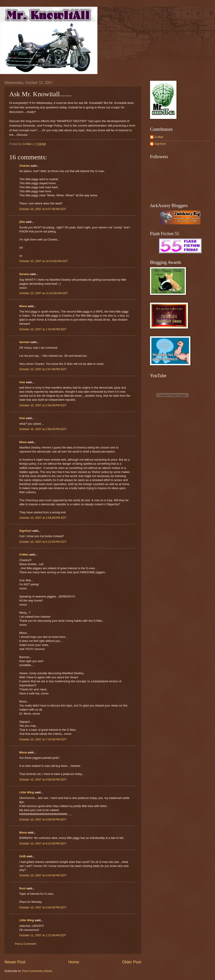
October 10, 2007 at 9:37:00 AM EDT (43, 209)
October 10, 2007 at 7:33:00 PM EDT (43, 739)
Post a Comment (26, 944)
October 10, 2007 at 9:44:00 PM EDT (43, 875)
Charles (25, 166)
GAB (23, 856)
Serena (24, 274)
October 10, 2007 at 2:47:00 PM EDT (43, 369)
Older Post (132, 962)
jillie (22, 222)
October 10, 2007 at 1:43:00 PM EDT (43, 329)
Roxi (22, 888)
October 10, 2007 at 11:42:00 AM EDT (44, 293)
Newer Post (15, 962)
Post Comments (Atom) (37, 971)
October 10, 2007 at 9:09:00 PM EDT (43, 780)
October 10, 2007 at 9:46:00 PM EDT (43, 907)
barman (25, 342)
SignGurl (25, 531)
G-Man (24, 555)
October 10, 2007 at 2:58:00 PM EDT (43, 518)
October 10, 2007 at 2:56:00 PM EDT (43, 405)
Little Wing (27, 792)
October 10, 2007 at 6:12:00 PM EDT (43, 542)
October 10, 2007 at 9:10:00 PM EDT (43, 843)
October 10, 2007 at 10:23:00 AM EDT (44, 261)
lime (22, 382)
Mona (23, 306)
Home (74, 962)
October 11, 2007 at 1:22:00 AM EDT (43, 935)
